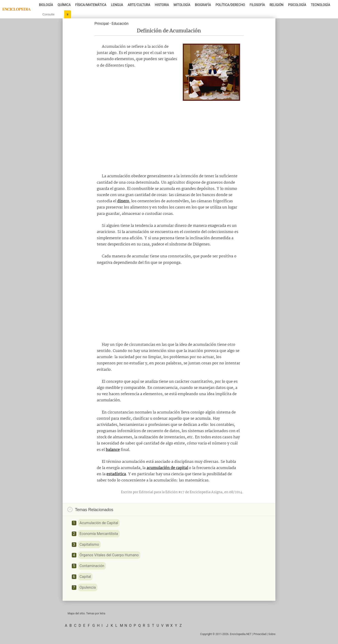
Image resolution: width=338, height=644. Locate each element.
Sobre (272, 634)
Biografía (203, 5)
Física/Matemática (91, 5)
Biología (46, 5)
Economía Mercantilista (99, 534)
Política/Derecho (230, 5)
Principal (102, 24)
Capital (85, 577)
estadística (116, 474)
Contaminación (92, 566)
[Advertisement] (169, 135)
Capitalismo (89, 544)
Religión (276, 5)
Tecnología (320, 5)
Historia (162, 5)
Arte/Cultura (139, 5)
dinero (123, 201)
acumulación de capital (167, 468)
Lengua (117, 5)
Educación (120, 24)
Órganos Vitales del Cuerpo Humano (109, 555)
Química (64, 5)
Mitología (182, 5)
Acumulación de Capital (99, 523)
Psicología (297, 5)
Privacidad (260, 634)
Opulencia (88, 587)
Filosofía (257, 5)
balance (113, 450)
